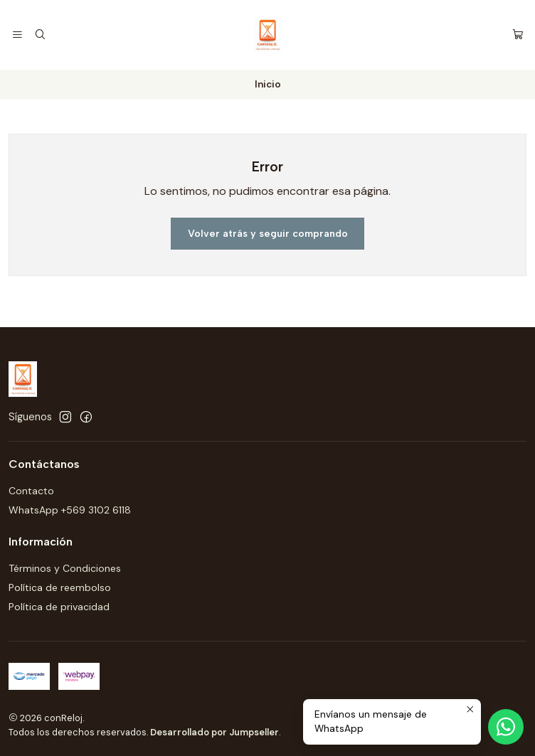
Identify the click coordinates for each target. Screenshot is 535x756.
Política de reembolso (60, 587)
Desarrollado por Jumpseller (214, 732)
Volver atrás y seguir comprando (268, 234)
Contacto (31, 491)
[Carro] (518, 35)
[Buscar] (39, 35)
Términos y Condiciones (65, 568)
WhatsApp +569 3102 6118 (70, 510)
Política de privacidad (59, 607)
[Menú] (17, 35)
